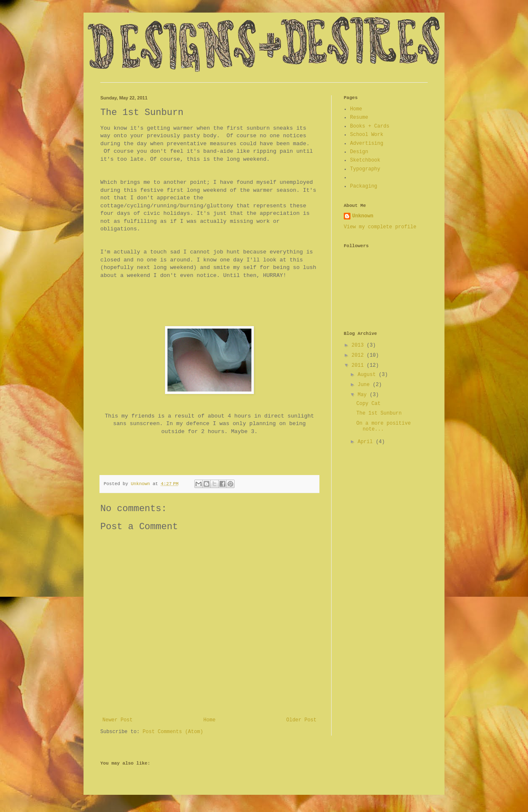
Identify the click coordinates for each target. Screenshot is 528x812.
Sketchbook (365, 160)
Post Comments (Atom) (173, 732)
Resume (359, 117)
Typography (365, 169)
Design (359, 152)
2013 (359, 345)
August (368, 375)
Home (210, 720)
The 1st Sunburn (379, 413)
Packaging (364, 186)
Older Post (301, 720)
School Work (367, 135)
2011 (359, 366)
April (367, 442)
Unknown (363, 216)
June (365, 385)
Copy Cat (369, 404)
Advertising (367, 144)
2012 (359, 355)
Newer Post (118, 720)
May (364, 395)
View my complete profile (380, 227)
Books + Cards (370, 126)
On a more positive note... (384, 426)
